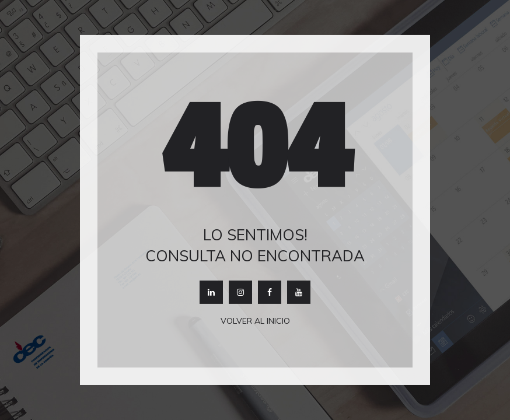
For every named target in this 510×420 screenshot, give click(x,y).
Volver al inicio (255, 321)
